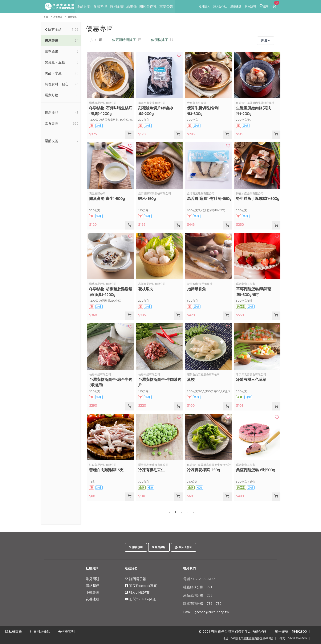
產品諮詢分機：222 (198, 595)
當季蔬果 (52, 51)
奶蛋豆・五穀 (55, 62)
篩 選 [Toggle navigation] (266, 40)
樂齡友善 (52, 141)
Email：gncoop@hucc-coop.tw (206, 612)
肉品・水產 (53, 73)
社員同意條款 (40, 631)
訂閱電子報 (135, 579)
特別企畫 (117, 6)
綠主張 (131, 6)
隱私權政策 (14, 631)
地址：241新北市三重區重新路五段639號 (248, 638)
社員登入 (204, 6)
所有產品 (58, 17)
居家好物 (52, 95)
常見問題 (93, 579)
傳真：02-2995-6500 (293, 638)
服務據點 (236, 6)
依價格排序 (162, 40)
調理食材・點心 (57, 84)
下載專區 (93, 592)
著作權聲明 (66, 631)
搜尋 (264, 6)
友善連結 (93, 599)
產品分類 (84, 6)
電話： (188, 579)
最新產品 (52, 112)
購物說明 (250, 6)
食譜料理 (100, 6)
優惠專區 (72, 17)
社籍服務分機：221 (198, 587)
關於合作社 (148, 6)
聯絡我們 (93, 586)
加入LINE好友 (137, 592)
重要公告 (166, 6)
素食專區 (52, 123)
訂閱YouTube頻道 (140, 599)
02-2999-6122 (199, 579)
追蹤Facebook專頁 (141, 586)
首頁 (46, 17)
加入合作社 (220, 6)
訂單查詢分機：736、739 (202, 603)
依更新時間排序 (127, 40)
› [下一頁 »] (193, 512)
